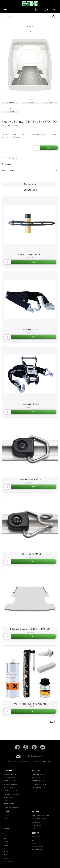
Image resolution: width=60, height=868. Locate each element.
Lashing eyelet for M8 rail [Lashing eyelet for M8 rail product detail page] (30, 479)
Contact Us (36, 837)
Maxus (6, 839)
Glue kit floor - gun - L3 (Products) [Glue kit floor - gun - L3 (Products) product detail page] (30, 704)
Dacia (6, 819)
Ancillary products (10, 791)
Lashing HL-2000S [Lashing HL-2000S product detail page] (30, 329)
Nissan (6, 845)
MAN (5, 835)
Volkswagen (8, 861)
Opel (5, 848)
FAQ (33, 840)
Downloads (36, 822)
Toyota (6, 858)
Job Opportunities (38, 850)
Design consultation (11, 807)
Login (54, 9)
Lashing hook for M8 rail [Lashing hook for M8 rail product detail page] (30, 554)
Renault (6, 855)
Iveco (6, 832)
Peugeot (7, 852)
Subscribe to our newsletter (30, 756)
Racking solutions (10, 774)
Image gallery (37, 825)
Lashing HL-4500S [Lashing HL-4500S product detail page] (30, 404)
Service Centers (9, 804)
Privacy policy (47, 761)
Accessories (30, 184)
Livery (5, 801)
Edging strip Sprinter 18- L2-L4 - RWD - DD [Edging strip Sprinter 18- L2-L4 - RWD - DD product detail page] (30, 629)
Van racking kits (38, 787)
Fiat (5, 822)
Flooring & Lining (10, 781)
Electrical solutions (11, 784)
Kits (30, 32)
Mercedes (7, 842)
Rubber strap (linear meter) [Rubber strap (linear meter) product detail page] (30, 255)
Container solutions (11, 794)
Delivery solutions (10, 778)
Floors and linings (39, 781)
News (34, 829)
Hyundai (7, 829)
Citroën (6, 816)
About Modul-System (39, 819)
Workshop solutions (11, 797)
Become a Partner (38, 847)
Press (34, 843)
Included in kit (30, 190)
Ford (5, 825)
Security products (10, 787)
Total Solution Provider (40, 816)
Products (30, 26)
